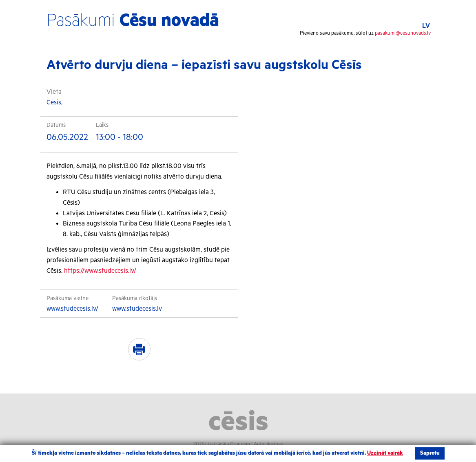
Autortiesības (268, 444)
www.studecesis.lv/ (72, 309)
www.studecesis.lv (137, 309)
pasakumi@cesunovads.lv (403, 33)
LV (426, 26)
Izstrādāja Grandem (229, 444)
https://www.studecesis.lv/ (100, 271)
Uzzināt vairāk (385, 453)
